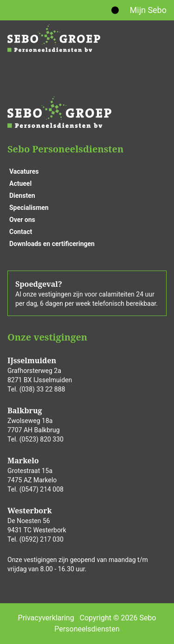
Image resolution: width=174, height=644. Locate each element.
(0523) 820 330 (42, 439)
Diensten (22, 196)
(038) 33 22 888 (42, 389)
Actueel (20, 183)
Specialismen (29, 208)
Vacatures (24, 171)
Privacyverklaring (46, 618)
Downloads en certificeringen (52, 244)
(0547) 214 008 (42, 489)
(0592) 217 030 (42, 539)
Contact (21, 232)
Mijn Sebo (148, 10)
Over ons (22, 220)
